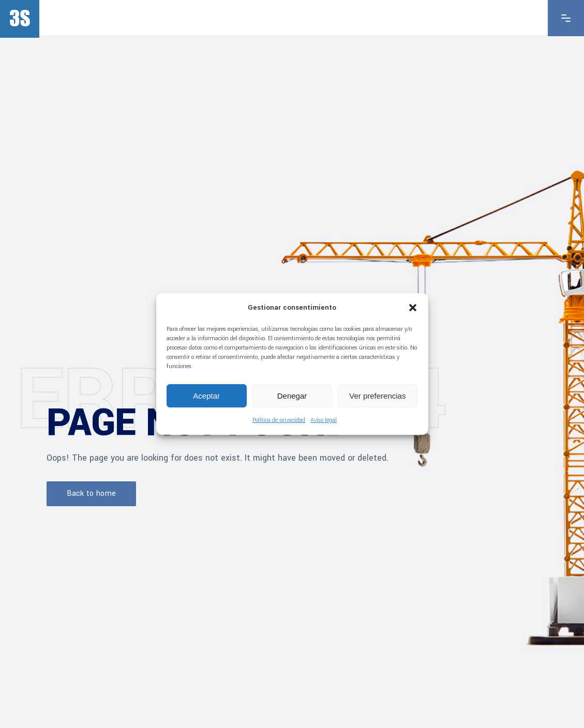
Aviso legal (324, 420)
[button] (413, 308)
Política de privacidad (279, 420)
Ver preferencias (377, 396)
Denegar (292, 396)
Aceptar (206, 396)
